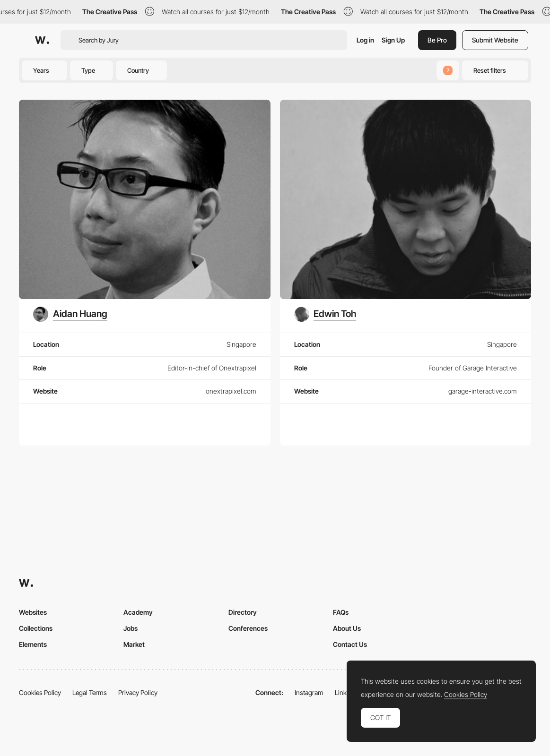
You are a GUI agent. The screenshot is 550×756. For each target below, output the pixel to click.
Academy (138, 612)
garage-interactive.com (483, 391)
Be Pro (437, 40)
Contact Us (350, 644)
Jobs (131, 628)
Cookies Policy (40, 692)
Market (134, 644)
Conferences (248, 628)
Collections (36, 628)
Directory (243, 612)
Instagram (309, 692)
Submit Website (495, 40)
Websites (33, 612)
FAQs (341, 612)
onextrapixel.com (231, 391)
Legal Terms (90, 692)
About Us (347, 628)
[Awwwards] (42, 40)
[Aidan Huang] (70, 314)
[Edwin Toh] (325, 314)
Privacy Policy (138, 692)
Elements (33, 644)
